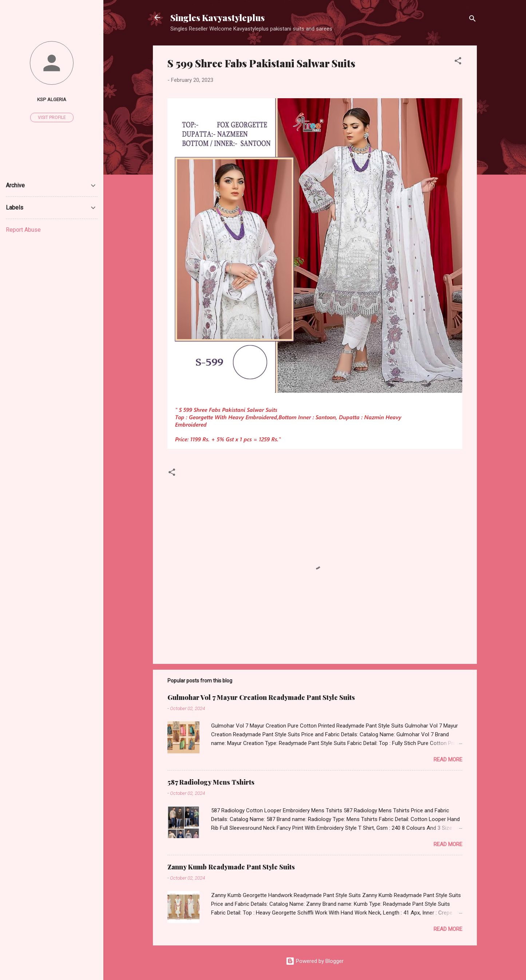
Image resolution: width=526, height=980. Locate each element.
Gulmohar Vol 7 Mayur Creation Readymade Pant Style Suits (261, 697)
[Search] (472, 20)
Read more (448, 760)
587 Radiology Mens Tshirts (211, 782)
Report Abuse (23, 230)
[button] (458, 62)
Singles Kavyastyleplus (217, 17)
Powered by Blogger (315, 961)
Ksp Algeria (52, 99)
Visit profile (52, 117)
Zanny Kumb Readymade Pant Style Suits (231, 867)
